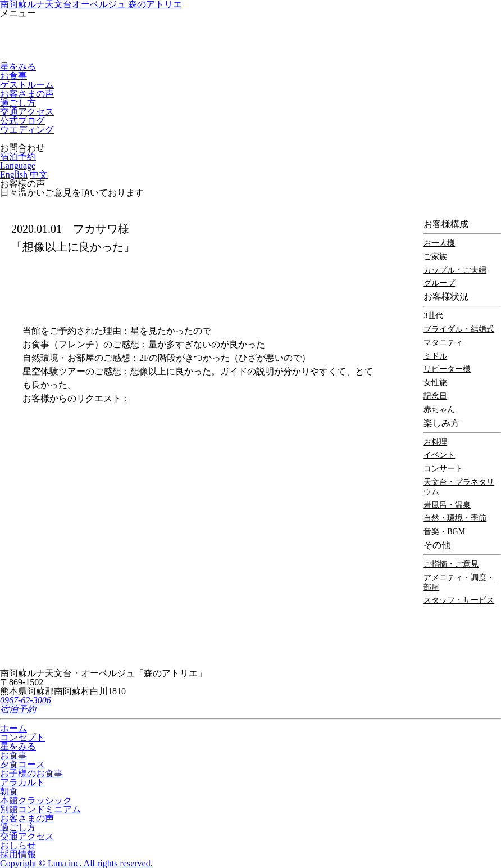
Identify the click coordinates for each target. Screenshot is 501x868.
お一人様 (439, 243)
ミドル (435, 356)
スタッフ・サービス (459, 600)
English (14, 175)
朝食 (9, 791)
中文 (39, 175)
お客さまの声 (27, 94)
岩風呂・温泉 (447, 505)
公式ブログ (22, 121)
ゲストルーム (27, 85)
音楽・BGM (444, 532)
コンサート (443, 469)
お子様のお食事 (31, 773)
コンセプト (22, 737)
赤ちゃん (439, 410)
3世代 (433, 316)
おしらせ (18, 845)
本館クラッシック (36, 800)
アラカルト (22, 782)
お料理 (435, 442)
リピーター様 (447, 369)
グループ (439, 283)
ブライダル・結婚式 (459, 329)
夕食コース (22, 764)
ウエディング (27, 130)
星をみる (18, 67)
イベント (439, 455)
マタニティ (443, 343)
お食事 (13, 76)
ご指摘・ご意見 (451, 564)
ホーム (13, 728)
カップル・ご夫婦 (455, 270)
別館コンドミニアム (40, 809)
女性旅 (435, 383)
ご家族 (435, 257)
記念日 (435, 396)
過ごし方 (18, 103)
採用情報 (18, 854)
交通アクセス (27, 112)
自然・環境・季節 (455, 518)
